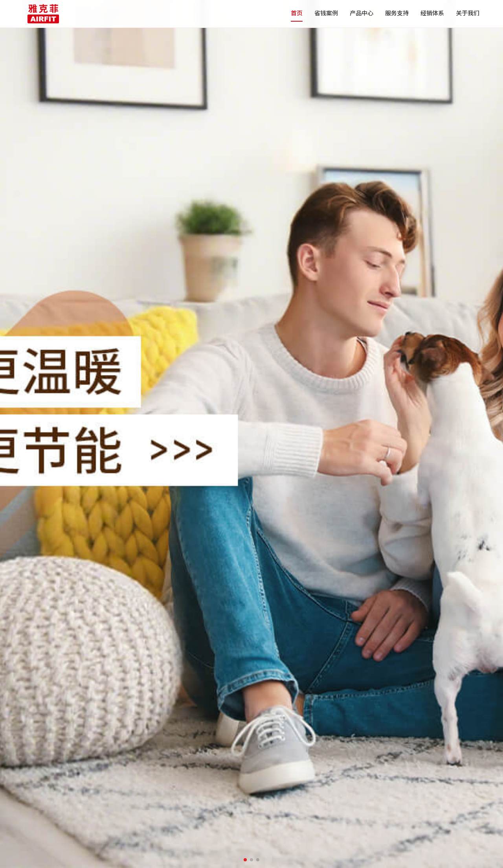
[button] (245, 860)
